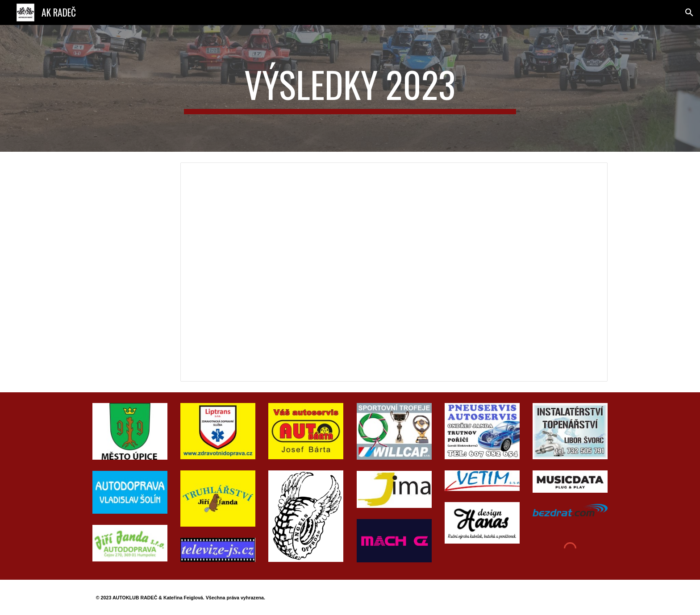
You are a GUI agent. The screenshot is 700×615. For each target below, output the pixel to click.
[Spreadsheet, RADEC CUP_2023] (394, 272)
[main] (350, 88)
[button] (689, 12)
